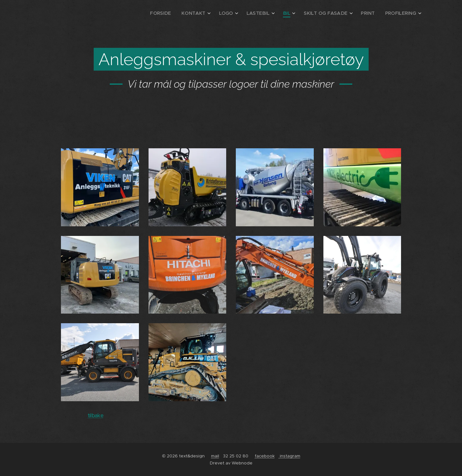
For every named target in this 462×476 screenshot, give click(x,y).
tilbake (96, 415)
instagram (289, 456)
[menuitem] (178, 13)
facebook (265, 456)
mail (215, 456)
